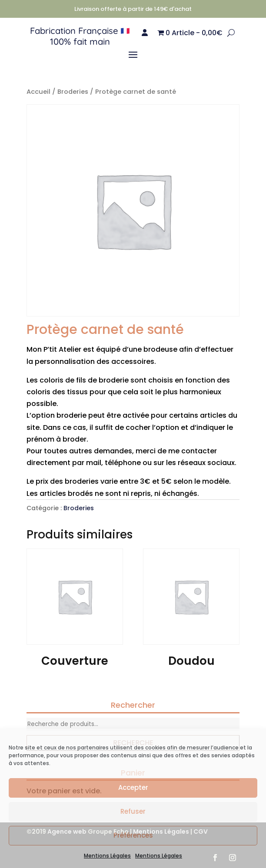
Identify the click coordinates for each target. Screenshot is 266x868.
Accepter (133, 787)
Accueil (38, 92)
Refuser (133, 811)
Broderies (73, 92)
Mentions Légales (107, 856)
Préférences (133, 835)
